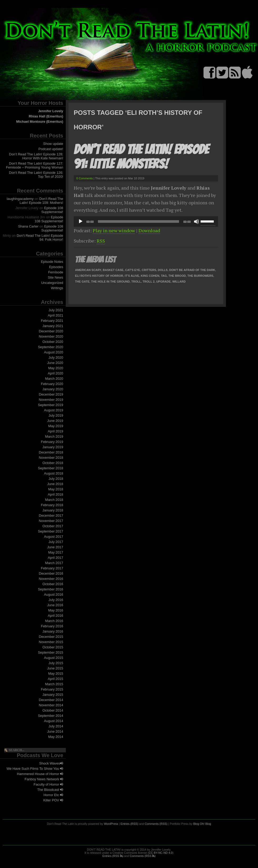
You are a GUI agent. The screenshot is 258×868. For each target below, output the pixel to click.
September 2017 (51, 531)
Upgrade (163, 282)
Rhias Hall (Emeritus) (46, 116)
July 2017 (56, 542)
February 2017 (52, 568)
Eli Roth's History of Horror (99, 276)
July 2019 (56, 415)
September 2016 (51, 589)
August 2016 (54, 595)
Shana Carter (28, 226)
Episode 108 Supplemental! (52, 210)
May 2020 (56, 368)
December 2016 (51, 573)
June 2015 (55, 668)
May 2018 (56, 489)
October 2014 (53, 710)
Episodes (56, 267)
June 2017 (55, 547)
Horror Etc (53, 795)
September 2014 (51, 716)
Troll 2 (149, 282)
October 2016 (53, 584)
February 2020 (52, 384)
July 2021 (56, 310)
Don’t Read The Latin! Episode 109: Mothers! (42, 201)
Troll (136, 282)
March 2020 (54, 379)
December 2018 (51, 452)
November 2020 (51, 336)
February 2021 (52, 321)
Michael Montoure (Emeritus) (40, 122)
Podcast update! (51, 149)
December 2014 (51, 700)
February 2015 (52, 689)
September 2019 (51, 405)
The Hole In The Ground (110, 282)
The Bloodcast (50, 790)
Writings (57, 288)
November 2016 (51, 579)
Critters (149, 270)
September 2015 (51, 652)
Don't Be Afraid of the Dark (192, 270)
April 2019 (55, 431)
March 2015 (54, 684)
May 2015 (56, 674)
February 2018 (52, 505)
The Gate (82, 282)
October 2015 (53, 647)
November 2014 (51, 705)
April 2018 (55, 494)
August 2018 (54, 473)
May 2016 (56, 610)
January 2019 (53, 447)
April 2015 (55, 679)
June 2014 (55, 731)
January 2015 (53, 695)
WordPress (111, 824)
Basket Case (113, 270)
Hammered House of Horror (40, 774)
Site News (55, 277)
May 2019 (56, 426)
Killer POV (53, 800)
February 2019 (52, 442)
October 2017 (53, 526)
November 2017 (51, 521)
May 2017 (56, 552)
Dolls (163, 270)
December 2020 (51, 331)
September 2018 (51, 468)
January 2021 (53, 326)
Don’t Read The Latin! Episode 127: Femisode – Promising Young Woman (35, 165)
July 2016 (56, 600)
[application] (146, 221)
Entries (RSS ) (113, 856)
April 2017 (55, 558)
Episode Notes (52, 262)
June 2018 (55, 484)
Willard (179, 282)
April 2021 (55, 315)
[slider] (139, 221)
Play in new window (114, 230)
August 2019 (54, 410)
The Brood (177, 276)
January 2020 (53, 389)
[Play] (81, 221)
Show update (53, 144)
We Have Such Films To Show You (35, 769)
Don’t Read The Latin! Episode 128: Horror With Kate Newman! (36, 156)
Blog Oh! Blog (202, 824)
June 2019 (55, 421)
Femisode (56, 272)
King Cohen (150, 276)
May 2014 (56, 737)
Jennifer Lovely (51, 111)
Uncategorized (52, 283)
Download (149, 230)
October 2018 (53, 463)
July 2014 (56, 726)
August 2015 (54, 658)
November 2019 (51, 400)
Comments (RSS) (156, 824)
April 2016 (55, 616)
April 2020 (55, 373)
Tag (164, 276)
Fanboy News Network (44, 779)
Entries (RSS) (129, 824)
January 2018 (53, 510)
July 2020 (56, 357)
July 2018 (56, 479)
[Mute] (196, 221)
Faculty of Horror (48, 784)
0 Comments (85, 178)
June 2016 (55, 605)
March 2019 (54, 437)
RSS (101, 241)
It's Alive (132, 276)
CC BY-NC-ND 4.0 (161, 853)
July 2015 (56, 663)
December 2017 (51, 516)
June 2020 (55, 363)
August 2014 (54, 721)
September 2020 (51, 347)
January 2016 (53, 631)
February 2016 (52, 626)
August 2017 (54, 537)
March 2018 (54, 500)
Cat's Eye (133, 270)
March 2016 (54, 621)
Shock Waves (51, 763)
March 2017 (54, 563)
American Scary (88, 270)
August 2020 (54, 352)
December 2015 (51, 637)
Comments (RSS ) (143, 856)
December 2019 (51, 394)
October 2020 (53, 342)
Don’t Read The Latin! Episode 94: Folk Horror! (40, 238)
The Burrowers (200, 276)
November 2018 (51, 458)
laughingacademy (20, 199)
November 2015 (51, 642)
